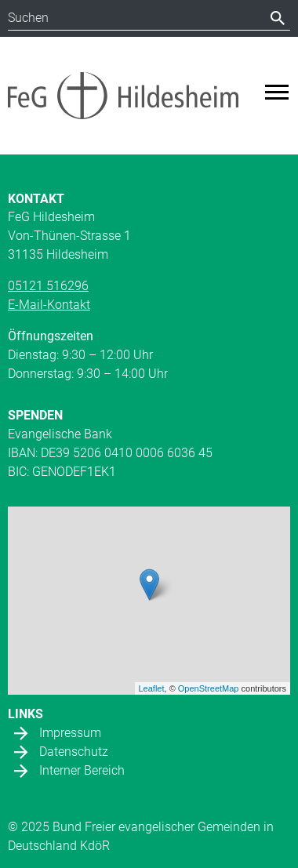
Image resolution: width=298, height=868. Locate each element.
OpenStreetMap (209, 688)
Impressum (70, 733)
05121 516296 (48, 286)
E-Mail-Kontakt (49, 305)
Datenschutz (74, 752)
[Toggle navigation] (277, 92)
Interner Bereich (82, 770)
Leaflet (152, 688)
